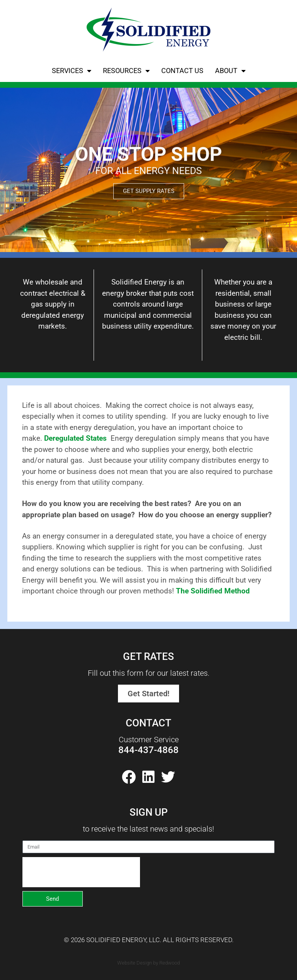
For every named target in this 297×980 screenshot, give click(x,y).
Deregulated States (75, 438)
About (230, 71)
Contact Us (182, 71)
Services (72, 71)
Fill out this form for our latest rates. (149, 673)
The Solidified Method (213, 591)
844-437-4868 (148, 750)
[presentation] (81, 872)
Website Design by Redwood (148, 963)
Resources (126, 71)
